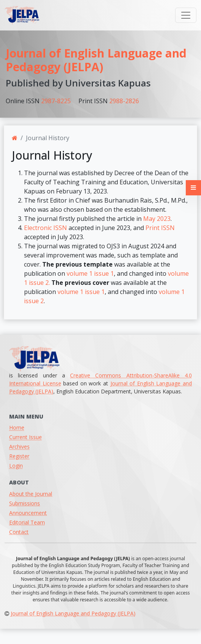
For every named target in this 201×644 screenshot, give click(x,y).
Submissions (25, 503)
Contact (19, 532)
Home (17, 427)
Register (19, 456)
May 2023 (157, 219)
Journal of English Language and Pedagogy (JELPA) (96, 60)
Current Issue (26, 437)
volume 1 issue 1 (90, 273)
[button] (193, 188)
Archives (19, 447)
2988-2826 (124, 101)
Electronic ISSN (45, 228)
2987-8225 (56, 101)
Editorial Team (27, 522)
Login (16, 466)
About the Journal (31, 494)
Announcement (28, 513)
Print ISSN (160, 228)
